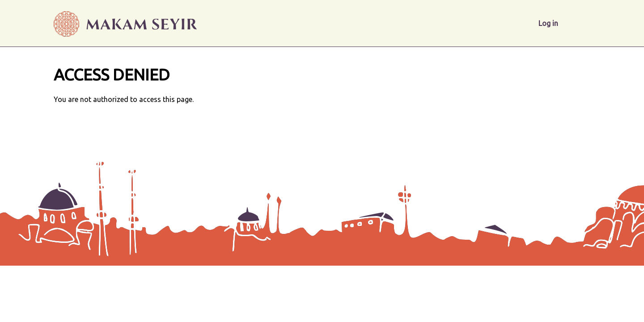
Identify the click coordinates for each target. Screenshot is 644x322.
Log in (548, 23)
